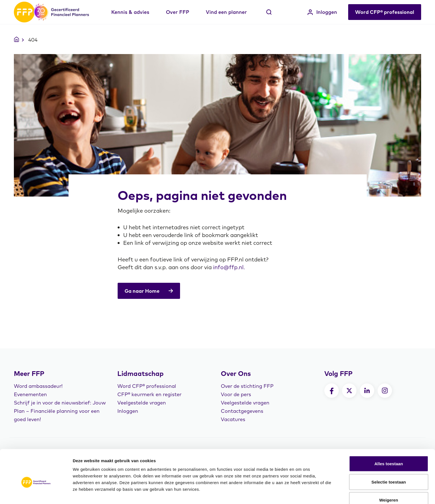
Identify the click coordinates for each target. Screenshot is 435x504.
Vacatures (233, 419)
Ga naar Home (149, 291)
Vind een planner (226, 12)
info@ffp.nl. (229, 267)
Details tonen (300, 493)
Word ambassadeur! (38, 386)
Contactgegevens (242, 411)
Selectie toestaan (389, 454)
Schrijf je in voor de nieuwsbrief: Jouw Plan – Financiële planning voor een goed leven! (60, 411)
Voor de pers (236, 394)
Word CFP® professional (385, 12)
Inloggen (322, 12)
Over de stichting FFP (247, 386)
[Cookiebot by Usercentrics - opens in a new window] (36, 493)
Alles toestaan (389, 436)
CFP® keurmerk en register (149, 394)
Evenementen (30, 394)
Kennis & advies (130, 12)
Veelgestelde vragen (142, 403)
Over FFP (178, 12)
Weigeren (389, 472)
